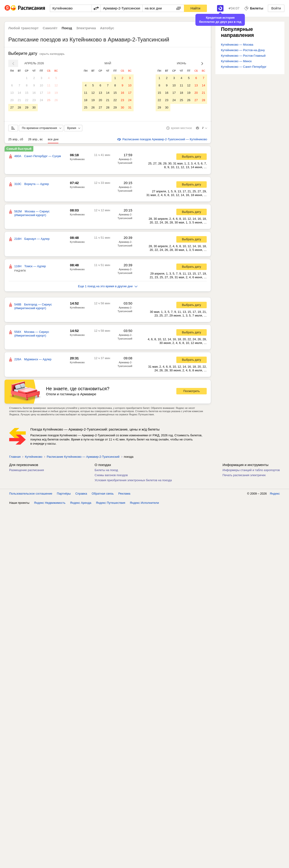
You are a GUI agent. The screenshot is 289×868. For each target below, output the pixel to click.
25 (49, 100)
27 (12, 107)
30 (34, 107)
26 (56, 100)
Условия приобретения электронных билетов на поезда (133, 481)
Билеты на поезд (106, 471)
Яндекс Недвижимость (50, 504)
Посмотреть (192, 392)
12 (56, 85)
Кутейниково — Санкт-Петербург (244, 67)
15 (27, 93)
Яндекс (275, 494)
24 (41, 100)
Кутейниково (77, 160)
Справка (81, 494)
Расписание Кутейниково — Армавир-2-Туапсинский (83, 458)
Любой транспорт (23, 28)
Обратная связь (103, 494)
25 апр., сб (16, 140)
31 (130, 107)
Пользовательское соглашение (31, 494)
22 (27, 100)
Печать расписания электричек (244, 476)
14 (19, 93)
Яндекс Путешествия (111, 504)
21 (19, 100)
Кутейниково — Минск (236, 61)
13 (12, 93)
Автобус (107, 28)
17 (41, 93)
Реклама (124, 494)
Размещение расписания (27, 471)
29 (27, 107)
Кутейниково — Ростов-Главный (243, 56)
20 (12, 100)
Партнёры (64, 494)
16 (34, 93)
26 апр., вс (35, 140)
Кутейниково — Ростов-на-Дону (243, 50)
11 (49, 85)
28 (19, 107)
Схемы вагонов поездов (111, 476)
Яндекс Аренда (81, 504)
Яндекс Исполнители (144, 504)
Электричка (86, 28)
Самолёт (50, 28)
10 (41, 85)
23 (34, 100)
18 (49, 93)
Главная (15, 458)
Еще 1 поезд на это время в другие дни (108, 287)
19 (56, 93)
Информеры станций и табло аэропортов (251, 471)
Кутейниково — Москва (237, 45)
